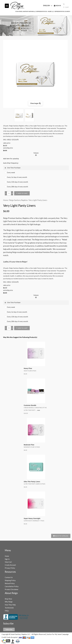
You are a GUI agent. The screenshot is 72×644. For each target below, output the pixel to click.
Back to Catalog (61, 536)
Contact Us (9, 577)
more (39, 410)
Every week (11, 173)
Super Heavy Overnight (32, 518)
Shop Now (8, 599)
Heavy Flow (28, 368)
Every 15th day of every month (18, 182)
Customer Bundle (30, 405)
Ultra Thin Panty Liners (32, 482)
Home (6, 200)
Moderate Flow (29, 445)
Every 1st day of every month (17, 177)
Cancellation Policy (12, 586)
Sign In (7, 559)
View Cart (8, 562)
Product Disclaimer (12, 589)
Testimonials (9, 608)
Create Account (10, 565)
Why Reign (9, 602)
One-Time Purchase (14, 168)
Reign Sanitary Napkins (18, 200)
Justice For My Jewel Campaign (58, 634)
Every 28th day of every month (18, 187)
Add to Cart (22, 193)
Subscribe (9, 629)
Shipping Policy (10, 580)
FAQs (7, 611)
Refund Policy (10, 583)
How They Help (10, 605)
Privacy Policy (10, 568)
